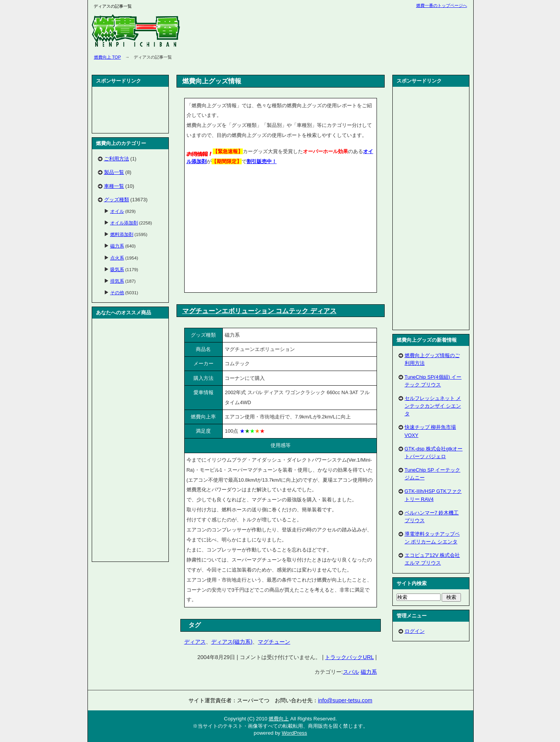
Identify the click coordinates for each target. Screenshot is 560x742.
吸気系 (117, 269)
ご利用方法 (117, 159)
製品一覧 (114, 172)
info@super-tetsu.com (345, 700)
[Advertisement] (251, 230)
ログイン (415, 631)
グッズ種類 (117, 200)
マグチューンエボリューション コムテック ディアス (260, 311)
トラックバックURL (349, 657)
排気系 (117, 281)
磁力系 (369, 672)
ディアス (195, 642)
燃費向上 (279, 719)
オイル (117, 211)
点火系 (117, 258)
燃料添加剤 (122, 234)
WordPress (294, 733)
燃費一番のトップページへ (442, 5)
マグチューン (274, 642)
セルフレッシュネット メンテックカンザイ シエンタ (433, 406)
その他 (117, 293)
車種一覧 (114, 186)
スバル (351, 672)
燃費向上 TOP (108, 57)
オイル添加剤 (124, 223)
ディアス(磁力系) (232, 642)
